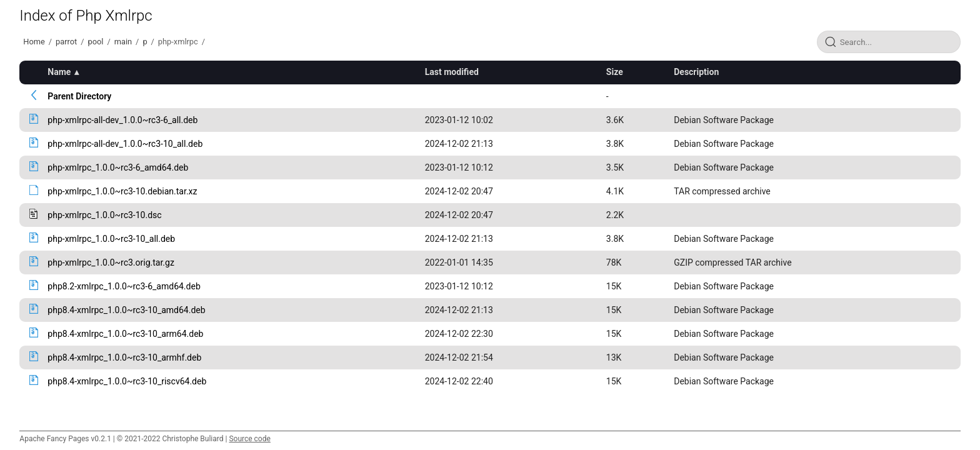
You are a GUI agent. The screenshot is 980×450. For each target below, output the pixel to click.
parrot (66, 42)
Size (615, 72)
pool (96, 42)
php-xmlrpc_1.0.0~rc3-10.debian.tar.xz (122, 191)
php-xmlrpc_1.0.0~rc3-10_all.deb (111, 239)
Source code (249, 439)
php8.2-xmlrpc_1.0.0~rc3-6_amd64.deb (124, 286)
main (123, 42)
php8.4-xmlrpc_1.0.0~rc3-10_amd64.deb (126, 310)
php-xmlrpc (178, 42)
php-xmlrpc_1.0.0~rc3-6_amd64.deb (118, 167)
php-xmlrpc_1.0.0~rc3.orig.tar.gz (111, 262)
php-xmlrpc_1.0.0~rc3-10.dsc (104, 215)
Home (34, 42)
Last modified (452, 72)
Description (696, 72)
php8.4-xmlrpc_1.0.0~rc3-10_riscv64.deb (127, 381)
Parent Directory (79, 96)
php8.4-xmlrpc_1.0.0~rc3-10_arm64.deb (125, 334)
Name (59, 72)
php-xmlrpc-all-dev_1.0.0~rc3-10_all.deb (125, 144)
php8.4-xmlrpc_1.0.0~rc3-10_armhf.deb (124, 357)
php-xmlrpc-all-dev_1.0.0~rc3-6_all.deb (122, 120)
